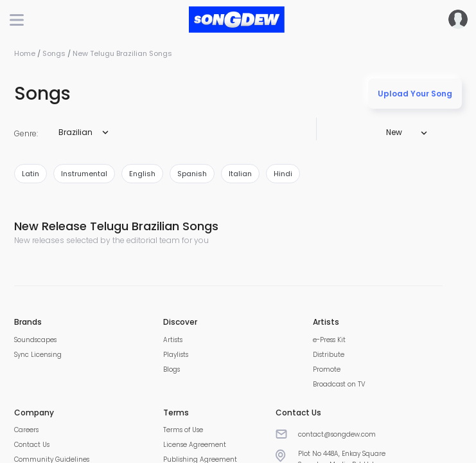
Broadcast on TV (339, 384)
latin (31, 174)
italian (240, 174)
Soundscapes (35, 340)
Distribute (329, 355)
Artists (173, 340)
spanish (192, 174)
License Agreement (195, 445)
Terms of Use (183, 430)
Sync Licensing (38, 355)
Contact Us (32, 445)
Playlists (176, 355)
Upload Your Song (415, 94)
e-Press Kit (329, 340)
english (142, 174)
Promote (327, 369)
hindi (283, 174)
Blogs (172, 369)
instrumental (84, 174)
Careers (26, 430)
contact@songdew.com (337, 434)
